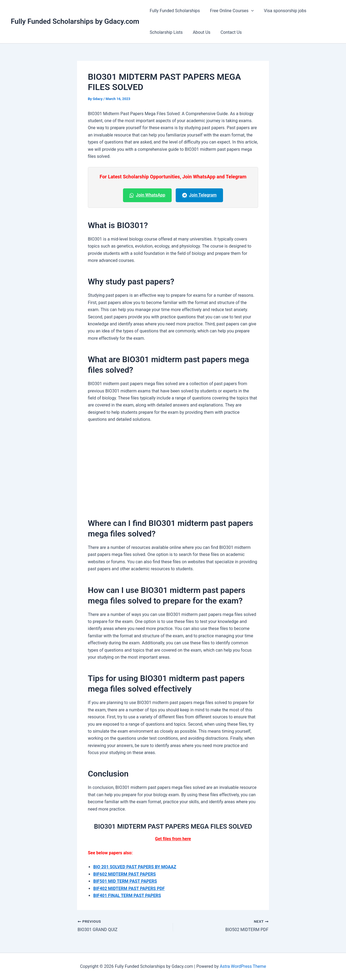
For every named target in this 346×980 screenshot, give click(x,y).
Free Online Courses (230, 11)
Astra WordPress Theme (243, 966)
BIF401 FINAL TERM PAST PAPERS (127, 896)
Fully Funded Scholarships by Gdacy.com (75, 21)
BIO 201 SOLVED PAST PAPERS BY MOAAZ (135, 867)
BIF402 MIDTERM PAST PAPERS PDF (129, 889)
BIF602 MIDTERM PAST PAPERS (125, 874)
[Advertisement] (173, 468)
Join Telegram (199, 195)
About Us (199, 32)
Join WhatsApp (147, 195)
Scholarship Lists (165, 32)
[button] (249, 11)
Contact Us (227, 32)
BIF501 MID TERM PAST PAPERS (125, 881)
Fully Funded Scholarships (174, 11)
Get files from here (173, 839)
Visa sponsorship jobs (282, 11)
